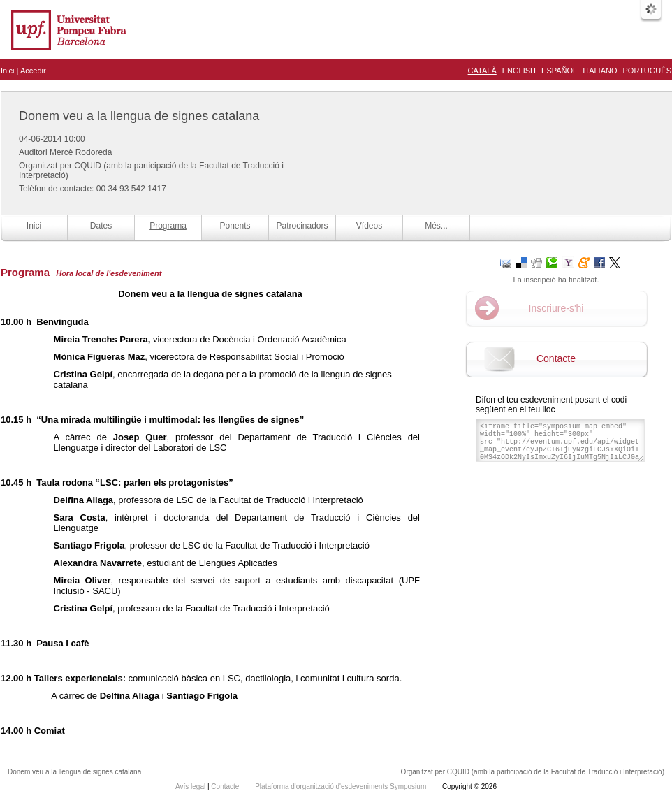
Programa (168, 226)
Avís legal (191, 786)
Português (647, 71)
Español (559, 71)
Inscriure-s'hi (556, 308)
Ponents (235, 226)
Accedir (33, 71)
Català (482, 71)
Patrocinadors (302, 226)
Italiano (600, 71)
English (519, 71)
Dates (101, 226)
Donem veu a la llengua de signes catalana (139, 116)
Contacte (556, 358)
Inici (8, 71)
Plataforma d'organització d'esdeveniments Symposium (342, 786)
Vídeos (369, 226)
